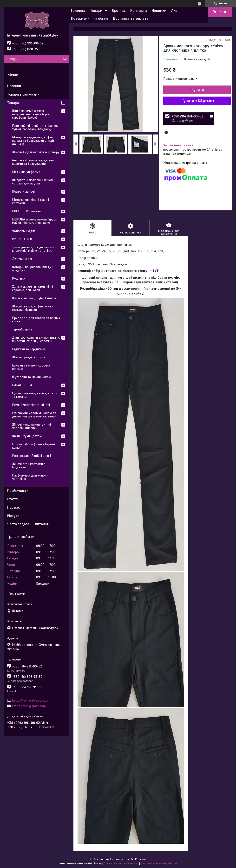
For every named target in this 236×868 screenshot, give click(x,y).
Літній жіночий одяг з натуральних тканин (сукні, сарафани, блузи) (32, 114)
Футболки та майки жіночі (32, 377)
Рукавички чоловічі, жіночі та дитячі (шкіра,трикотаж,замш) (34, 415)
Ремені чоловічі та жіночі (31, 405)
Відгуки (13, 516)
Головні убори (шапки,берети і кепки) (34, 446)
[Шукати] (64, 59)
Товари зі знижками (23, 94)
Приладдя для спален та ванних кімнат (36, 320)
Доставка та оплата (131, 18)
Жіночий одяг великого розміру (36, 152)
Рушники (19, 278)
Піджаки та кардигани (29, 349)
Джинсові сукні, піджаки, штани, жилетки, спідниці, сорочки (36, 339)
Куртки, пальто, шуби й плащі (34, 298)
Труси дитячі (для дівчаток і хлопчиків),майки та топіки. (33, 249)
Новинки (159, 11)
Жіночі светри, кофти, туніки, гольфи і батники (33, 308)
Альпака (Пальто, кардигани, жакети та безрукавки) (33, 162)
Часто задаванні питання (28, 524)
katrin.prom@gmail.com (29, 706)
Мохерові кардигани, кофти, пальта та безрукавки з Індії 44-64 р (33, 141)
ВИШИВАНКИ (22, 239)
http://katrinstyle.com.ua (30, 700)
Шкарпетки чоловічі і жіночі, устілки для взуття (33, 182)
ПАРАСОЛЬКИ (22, 385)
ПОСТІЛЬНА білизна (26, 211)
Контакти (139, 11)
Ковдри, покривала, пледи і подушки (33, 269)
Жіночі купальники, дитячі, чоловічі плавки (32, 426)
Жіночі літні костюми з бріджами (29, 466)
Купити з (198, 101)
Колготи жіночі (23, 192)
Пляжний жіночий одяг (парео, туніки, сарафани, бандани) (35, 127)
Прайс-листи (18, 491)
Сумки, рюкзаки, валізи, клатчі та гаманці (35, 395)
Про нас (119, 11)
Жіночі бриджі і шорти (29, 357)
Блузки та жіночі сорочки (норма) (31, 367)
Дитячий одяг (22, 259)
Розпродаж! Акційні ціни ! (31, 456)
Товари (96, 11)
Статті (12, 499)
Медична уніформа (26, 172)
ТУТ (156, 271)
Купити (198, 90)
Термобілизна (22, 329)
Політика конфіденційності (159, 863)
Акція (176, 11)
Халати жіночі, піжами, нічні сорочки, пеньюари (33, 288)
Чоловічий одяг (24, 231)
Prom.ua (140, 859)
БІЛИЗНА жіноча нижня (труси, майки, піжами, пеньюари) (35, 221)
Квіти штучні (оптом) (27, 436)
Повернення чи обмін (89, 18)
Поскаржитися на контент (121, 863)
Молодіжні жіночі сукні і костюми (30, 201)
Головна (78, 11)
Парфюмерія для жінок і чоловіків (30, 477)
